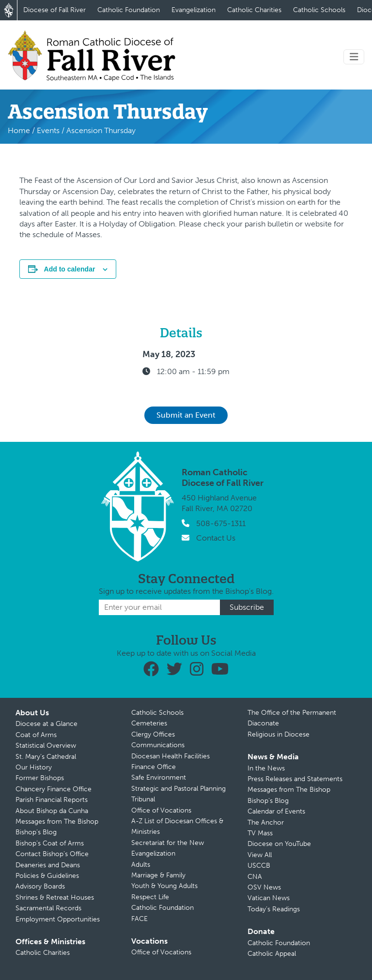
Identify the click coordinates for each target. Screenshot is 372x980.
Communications (158, 745)
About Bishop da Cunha (52, 811)
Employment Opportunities (58, 919)
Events (48, 130)
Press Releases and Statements (295, 779)
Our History (34, 767)
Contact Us (216, 538)
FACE (139, 919)
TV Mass (260, 833)
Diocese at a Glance (46, 724)
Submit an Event (186, 415)
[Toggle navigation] (354, 57)
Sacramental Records (48, 908)
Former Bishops (40, 778)
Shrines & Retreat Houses (55, 897)
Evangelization (194, 10)
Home (19, 130)
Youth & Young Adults (164, 886)
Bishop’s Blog (36, 832)
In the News (266, 768)
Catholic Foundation (129, 10)
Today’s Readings (274, 909)
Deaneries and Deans (48, 865)
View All (260, 855)
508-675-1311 (221, 523)
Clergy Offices (153, 734)
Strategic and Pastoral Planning (178, 789)
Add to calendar (70, 269)
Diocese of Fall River (54, 10)
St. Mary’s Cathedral (46, 757)
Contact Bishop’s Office (52, 854)
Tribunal (143, 799)
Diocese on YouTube (279, 844)
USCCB (259, 866)
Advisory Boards (40, 886)
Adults (141, 865)
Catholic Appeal (272, 954)
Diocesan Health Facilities (170, 756)
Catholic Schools (319, 10)
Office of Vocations (161, 810)
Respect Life (150, 897)
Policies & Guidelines (47, 876)
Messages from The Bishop (57, 822)
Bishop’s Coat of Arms (50, 843)
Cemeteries (149, 723)
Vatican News (269, 898)
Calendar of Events (276, 811)
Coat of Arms (36, 735)
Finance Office (154, 767)
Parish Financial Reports (52, 800)
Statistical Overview (46, 746)
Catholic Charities (254, 10)
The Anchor (266, 822)
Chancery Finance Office (54, 789)
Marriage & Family (158, 875)
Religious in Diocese (279, 734)
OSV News (264, 887)
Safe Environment (159, 777)
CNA (255, 877)
